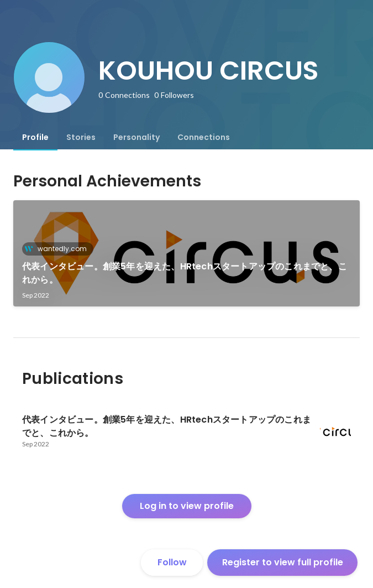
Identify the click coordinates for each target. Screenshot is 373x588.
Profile (35, 137)
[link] (187, 253)
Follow (172, 562)
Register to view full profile (283, 562)
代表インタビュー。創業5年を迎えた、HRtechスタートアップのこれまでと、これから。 (185, 273)
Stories (81, 137)
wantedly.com (59, 249)
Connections (204, 137)
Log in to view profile (187, 506)
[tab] (35, 137)
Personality (136, 137)
